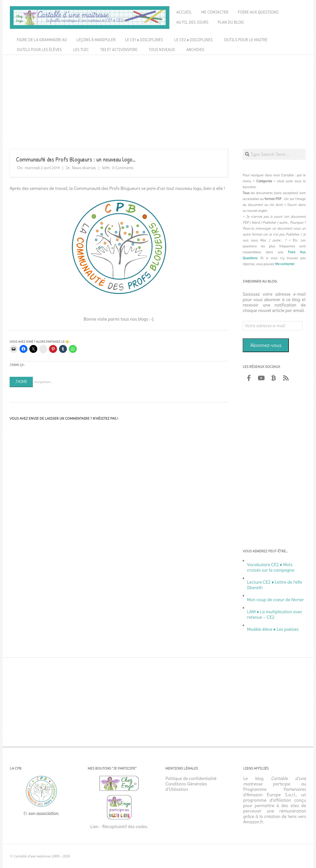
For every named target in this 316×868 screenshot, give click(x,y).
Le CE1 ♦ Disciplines (144, 40)
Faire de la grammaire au (42, 40)
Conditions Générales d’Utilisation (186, 787)
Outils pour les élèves (39, 50)
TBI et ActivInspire (119, 50)
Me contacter (215, 12)
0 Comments (123, 168)
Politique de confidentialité (191, 778)
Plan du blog (231, 22)
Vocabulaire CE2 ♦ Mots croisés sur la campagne (271, 567)
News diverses (84, 168)
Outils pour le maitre (246, 40)
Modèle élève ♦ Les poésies (273, 629)
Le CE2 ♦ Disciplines (194, 40)
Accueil (184, 12)
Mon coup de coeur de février (276, 600)
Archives (195, 50)
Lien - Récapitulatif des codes (119, 827)
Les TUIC (81, 50)
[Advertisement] (158, 94)
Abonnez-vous (266, 345)
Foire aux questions (258, 12)
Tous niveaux (162, 50)
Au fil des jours (192, 22)
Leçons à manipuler (96, 40)
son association (43, 814)
